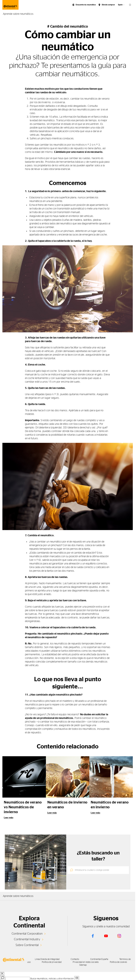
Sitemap (84, 965)
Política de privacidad (53, 962)
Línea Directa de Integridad (48, 959)
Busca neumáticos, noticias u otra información (52, 979)
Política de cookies (122, 962)
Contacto (76, 959)
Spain (120, 5)
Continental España (102, 959)
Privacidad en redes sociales (88, 962)
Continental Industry (27, 939)
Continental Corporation (27, 934)
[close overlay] (2, 974)
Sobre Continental (27, 945)
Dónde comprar (108, 5)
